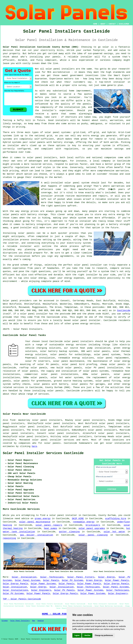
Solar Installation (24, 577)
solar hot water (114, 532)
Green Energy (94, 580)
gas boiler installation (37, 535)
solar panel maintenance (35, 522)
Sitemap (5, 621)
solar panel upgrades (92, 528)
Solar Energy (106, 577)
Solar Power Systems (43, 584)
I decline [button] (87, 635)
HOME (95, 24)
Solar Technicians (52, 577)
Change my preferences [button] (104, 635)
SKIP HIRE (78, 519)
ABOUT (103, 24)
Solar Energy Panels (15, 584)
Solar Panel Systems (28, 580)
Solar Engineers (41, 590)
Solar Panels (51, 580)
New (34, 621)
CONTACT (112, 24)
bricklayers (93, 525)
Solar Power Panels (117, 580)
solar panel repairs (49, 525)
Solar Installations (15, 590)
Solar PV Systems (73, 580)
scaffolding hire (116, 519)
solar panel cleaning (93, 535)
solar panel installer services (53, 440)
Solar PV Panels (64, 590)
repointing (9, 538)
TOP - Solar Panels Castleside (22, 599)
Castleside (124, 311)
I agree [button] (77, 635)
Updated (41, 621)
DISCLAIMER (124, 24)
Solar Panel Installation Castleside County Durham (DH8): (41, 47)
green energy (43, 519)
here (34, 446)
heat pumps (51, 528)
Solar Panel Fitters (81, 577)
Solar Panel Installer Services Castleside (43, 453)
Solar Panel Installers (20, 621)
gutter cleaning (69, 532)
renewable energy (84, 522)
